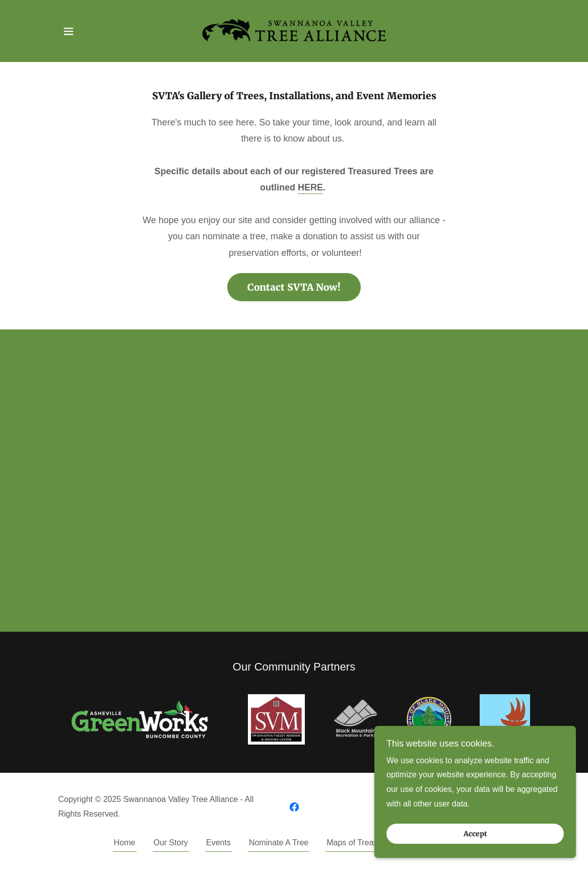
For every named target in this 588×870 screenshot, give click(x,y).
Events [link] (218, 843)
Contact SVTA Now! (294, 287)
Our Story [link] (171, 843)
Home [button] (125, 843)
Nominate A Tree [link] (279, 843)
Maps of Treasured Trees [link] (371, 843)
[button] (69, 31)
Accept (475, 834)
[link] (294, 30)
